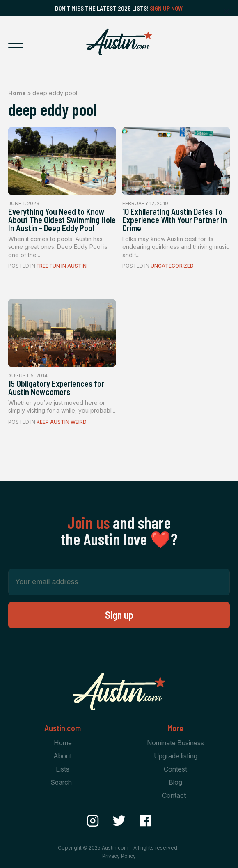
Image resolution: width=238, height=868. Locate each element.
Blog (175, 782)
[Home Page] (119, 42)
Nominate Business (175, 743)
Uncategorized (172, 266)
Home (17, 93)
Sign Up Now (166, 8)
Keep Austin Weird (62, 422)
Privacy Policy (119, 856)
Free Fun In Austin (62, 266)
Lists (63, 769)
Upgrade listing (176, 756)
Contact (174, 795)
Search (61, 782)
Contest (175, 769)
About (63, 756)
